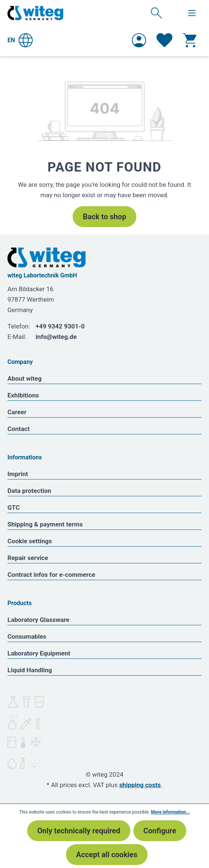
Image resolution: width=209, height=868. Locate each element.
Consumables (27, 636)
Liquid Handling (30, 670)
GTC (14, 507)
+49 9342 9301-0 (60, 326)
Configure (160, 831)
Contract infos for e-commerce (51, 575)
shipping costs (140, 785)
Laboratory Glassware (38, 620)
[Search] (156, 13)
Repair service (28, 558)
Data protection (29, 491)
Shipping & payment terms (45, 524)
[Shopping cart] (190, 40)
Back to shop (104, 217)
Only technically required (79, 831)
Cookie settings (30, 541)
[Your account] (139, 40)
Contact (19, 429)
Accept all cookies (107, 855)
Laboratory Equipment (39, 653)
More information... (170, 812)
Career (17, 412)
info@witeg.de (56, 337)
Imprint (18, 474)
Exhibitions (23, 395)
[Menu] (192, 13)
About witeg (25, 378)
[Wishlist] (164, 40)
